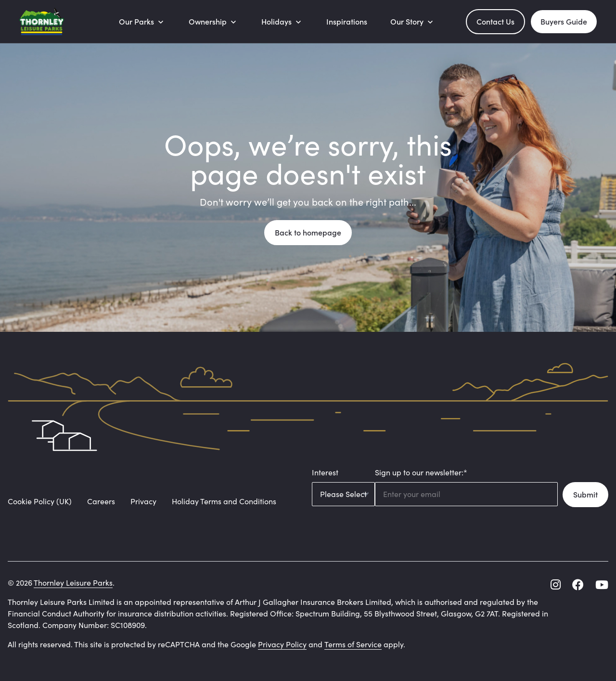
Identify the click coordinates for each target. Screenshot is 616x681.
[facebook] (578, 585)
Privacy (143, 501)
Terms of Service (353, 644)
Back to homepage (308, 232)
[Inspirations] (347, 22)
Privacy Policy (282, 644)
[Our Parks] (142, 22)
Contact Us (495, 21)
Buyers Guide (564, 21)
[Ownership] (213, 22)
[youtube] (602, 585)
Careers (101, 501)
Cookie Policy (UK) (40, 501)
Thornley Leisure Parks (73, 583)
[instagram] (556, 585)
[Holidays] (282, 22)
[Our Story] (413, 22)
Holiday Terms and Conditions (224, 501)
